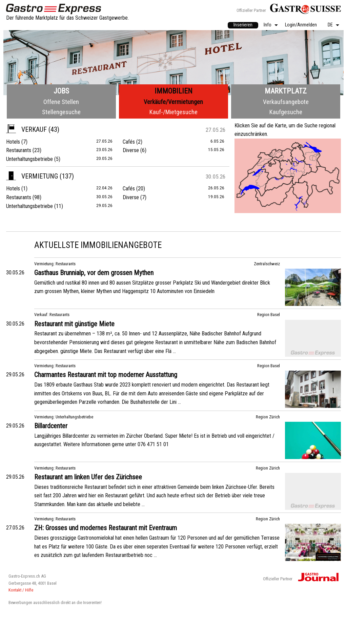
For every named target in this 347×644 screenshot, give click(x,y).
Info (268, 25)
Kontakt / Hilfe (21, 590)
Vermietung (32, 176)
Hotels (13, 142)
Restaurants (19, 150)
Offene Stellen (61, 102)
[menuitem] (243, 25)
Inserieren (243, 25)
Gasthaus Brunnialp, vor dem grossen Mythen (94, 273)
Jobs (61, 91)
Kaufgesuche (286, 112)
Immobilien (173, 91)
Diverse (131, 150)
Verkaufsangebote (286, 102)
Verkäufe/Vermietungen (173, 102)
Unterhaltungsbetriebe (29, 159)
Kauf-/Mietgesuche (173, 112)
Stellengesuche (61, 112)
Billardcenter (51, 426)
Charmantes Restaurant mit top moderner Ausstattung (106, 375)
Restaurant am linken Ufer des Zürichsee (88, 477)
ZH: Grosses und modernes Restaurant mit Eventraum (106, 528)
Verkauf (26, 129)
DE (330, 25)
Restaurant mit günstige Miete (74, 324)
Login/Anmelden (301, 25)
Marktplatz (286, 91)
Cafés (129, 142)
